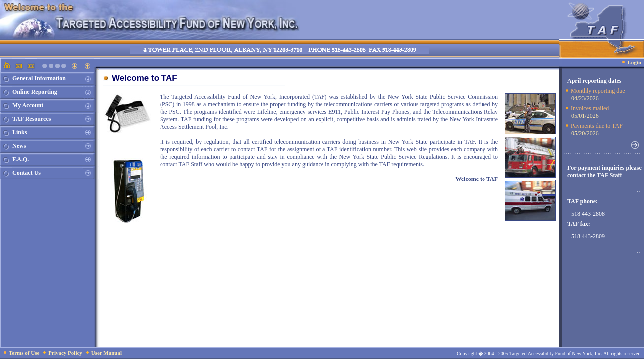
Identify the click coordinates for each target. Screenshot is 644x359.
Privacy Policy (65, 353)
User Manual (106, 353)
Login (634, 62)
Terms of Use (24, 353)
